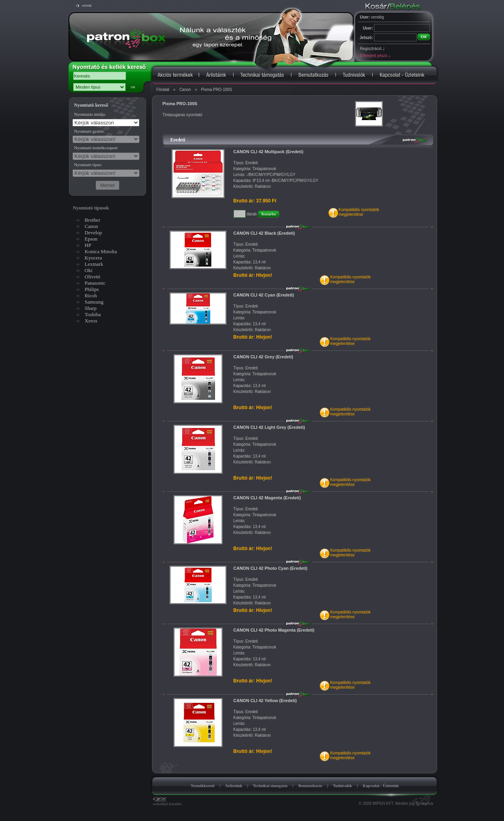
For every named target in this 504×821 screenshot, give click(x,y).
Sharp (91, 308)
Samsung (94, 302)
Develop (93, 233)
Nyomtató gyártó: (89, 131)
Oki (89, 270)
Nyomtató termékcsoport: (96, 148)
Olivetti (93, 277)
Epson (91, 239)
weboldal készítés (167, 802)
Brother (93, 220)
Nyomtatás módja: (90, 114)
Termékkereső (203, 786)
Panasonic (95, 283)
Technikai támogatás (270, 786)
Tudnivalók (342, 786)
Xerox (91, 321)
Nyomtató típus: (88, 165)
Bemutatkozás (310, 786)
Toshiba (93, 314)
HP (88, 245)
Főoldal (163, 90)
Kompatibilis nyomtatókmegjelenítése (359, 212)
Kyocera (93, 258)
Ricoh (91, 296)
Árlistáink (234, 786)
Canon (185, 90)
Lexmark (94, 264)
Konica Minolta (101, 251)
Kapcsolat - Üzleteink (381, 786)
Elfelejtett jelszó (375, 56)
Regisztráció (372, 49)
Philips (92, 289)
